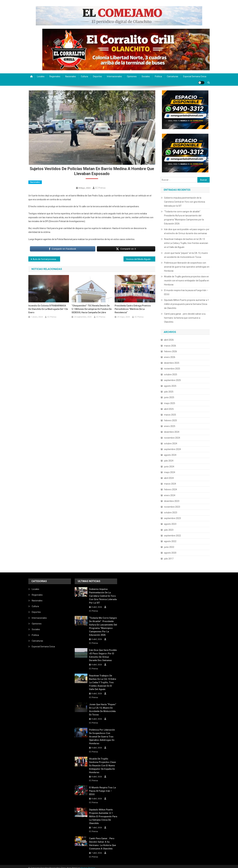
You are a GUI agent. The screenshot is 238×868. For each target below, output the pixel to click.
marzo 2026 (170, 346)
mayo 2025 (170, 403)
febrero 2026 (171, 351)
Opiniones (132, 76)
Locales (41, 76)
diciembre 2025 (172, 363)
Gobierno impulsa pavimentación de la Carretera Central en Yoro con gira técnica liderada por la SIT (185, 202)
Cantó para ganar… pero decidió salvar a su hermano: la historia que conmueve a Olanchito (185, 318)
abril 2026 (169, 340)
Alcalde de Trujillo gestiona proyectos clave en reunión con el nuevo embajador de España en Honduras (187, 281)
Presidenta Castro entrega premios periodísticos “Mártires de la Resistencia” (133, 309)
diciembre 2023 (172, 501)
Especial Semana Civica (195, 76)
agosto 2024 (170, 455)
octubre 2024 (171, 444)
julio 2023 (169, 530)
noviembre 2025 (172, 369)
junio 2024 (169, 467)
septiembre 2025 (172, 380)
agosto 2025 (170, 386)
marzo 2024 (170, 484)
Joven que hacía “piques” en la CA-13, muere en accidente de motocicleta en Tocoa (186, 255)
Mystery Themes (88, 865)
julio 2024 (169, 461)
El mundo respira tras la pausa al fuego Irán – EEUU (186, 292)
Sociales (146, 76)
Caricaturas (173, 76)
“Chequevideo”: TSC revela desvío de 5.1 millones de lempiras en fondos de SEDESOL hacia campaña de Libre (92, 309)
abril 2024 (169, 478)
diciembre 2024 (172, 432)
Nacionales (71, 76)
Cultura (84, 76)
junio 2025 (169, 397)
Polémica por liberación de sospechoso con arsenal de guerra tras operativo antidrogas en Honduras (187, 267)
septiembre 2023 (172, 518)
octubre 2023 (171, 513)
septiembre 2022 (172, 536)
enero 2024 (170, 495)
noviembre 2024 (172, 438)
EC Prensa (100, 188)
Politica (158, 76)
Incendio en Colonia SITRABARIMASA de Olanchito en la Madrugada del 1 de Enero (48, 309)
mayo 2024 (170, 472)
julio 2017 (169, 559)
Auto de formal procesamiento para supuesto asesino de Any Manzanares (46, 259)
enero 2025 (170, 426)
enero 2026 (170, 357)
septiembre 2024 (172, 449)
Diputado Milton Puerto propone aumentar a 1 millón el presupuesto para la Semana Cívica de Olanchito (186, 304)
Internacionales (114, 76)
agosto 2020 (170, 553)
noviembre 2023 (172, 507)
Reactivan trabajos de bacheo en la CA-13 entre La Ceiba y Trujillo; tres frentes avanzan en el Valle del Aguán (186, 243)
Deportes (97, 76)
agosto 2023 (170, 524)
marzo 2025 (170, 415)
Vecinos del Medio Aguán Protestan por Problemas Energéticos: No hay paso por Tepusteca (141, 259)
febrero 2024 (171, 489)
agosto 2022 (170, 541)
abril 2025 (169, 409)
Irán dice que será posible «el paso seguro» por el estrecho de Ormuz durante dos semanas (187, 231)
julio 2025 (169, 392)
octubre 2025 (171, 374)
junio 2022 (169, 547)
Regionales (55, 76)
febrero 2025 (171, 420)
